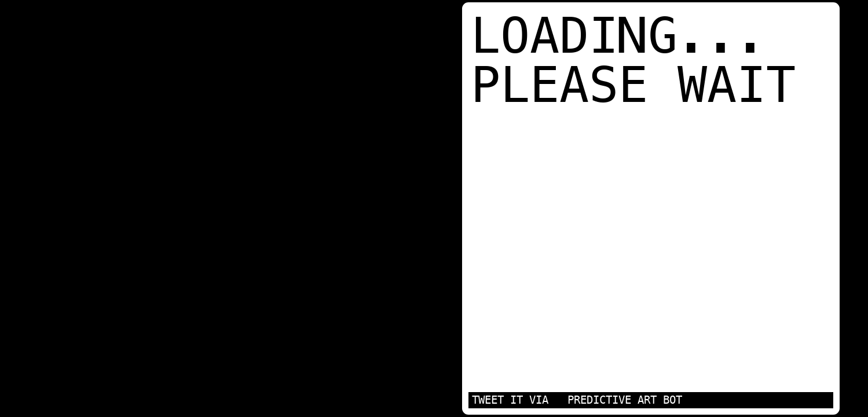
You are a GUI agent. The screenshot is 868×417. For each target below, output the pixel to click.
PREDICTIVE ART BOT (625, 400)
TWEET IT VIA (510, 400)
